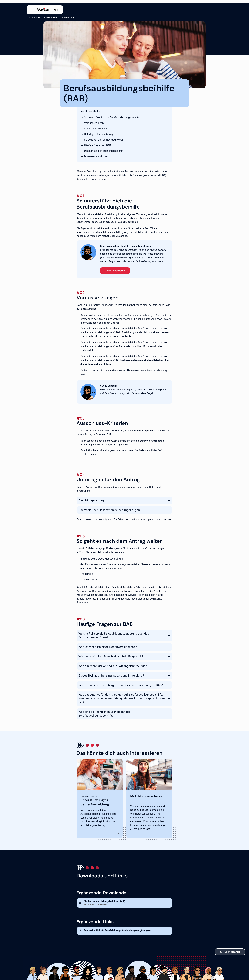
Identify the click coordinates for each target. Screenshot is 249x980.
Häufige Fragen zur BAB (98, 143)
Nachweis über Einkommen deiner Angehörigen (109, 507)
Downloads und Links (96, 154)
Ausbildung (66, 15)
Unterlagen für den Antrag (99, 131)
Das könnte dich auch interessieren (104, 148)
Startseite (32, 15)
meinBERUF (49, 15)
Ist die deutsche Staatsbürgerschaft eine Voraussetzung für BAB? (121, 682)
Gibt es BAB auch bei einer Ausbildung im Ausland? (111, 673)
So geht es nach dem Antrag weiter (104, 137)
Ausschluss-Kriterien (96, 126)
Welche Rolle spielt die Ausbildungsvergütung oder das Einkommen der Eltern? (114, 633)
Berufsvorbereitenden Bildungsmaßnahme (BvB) (130, 312)
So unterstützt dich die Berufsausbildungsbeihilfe (112, 115)
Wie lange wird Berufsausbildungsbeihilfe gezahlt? (111, 654)
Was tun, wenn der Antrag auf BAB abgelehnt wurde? (113, 663)
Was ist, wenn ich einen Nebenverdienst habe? (108, 644)
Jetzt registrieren (115, 268)
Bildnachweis (232, 949)
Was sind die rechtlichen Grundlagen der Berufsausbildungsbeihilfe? (104, 711)
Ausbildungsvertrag (91, 498)
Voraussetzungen (94, 120)
